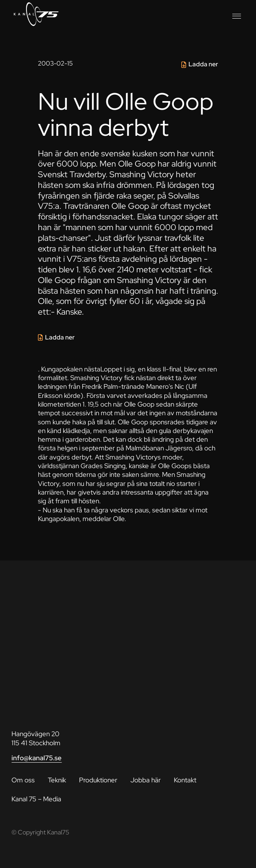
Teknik (57, 780)
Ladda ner (203, 64)
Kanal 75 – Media (36, 799)
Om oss (23, 780)
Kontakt (185, 780)
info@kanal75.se (37, 758)
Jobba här (146, 780)
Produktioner (98, 780)
